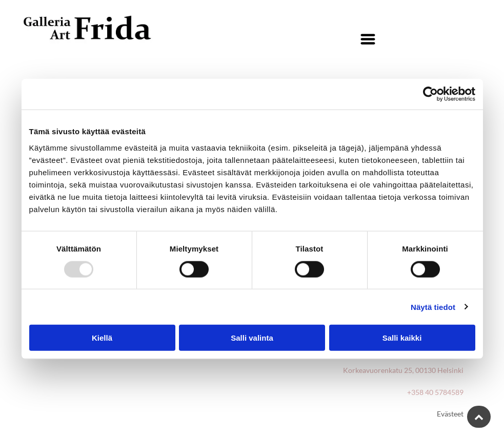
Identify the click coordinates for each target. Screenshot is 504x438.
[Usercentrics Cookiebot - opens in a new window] (430, 94)
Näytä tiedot (433, 307)
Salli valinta (252, 338)
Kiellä (102, 338)
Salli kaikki (402, 338)
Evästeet (450, 414)
